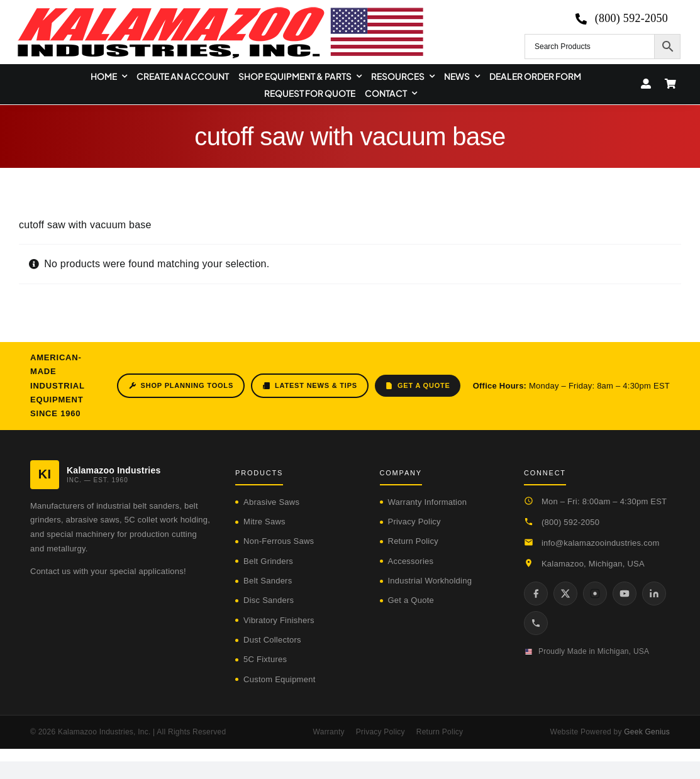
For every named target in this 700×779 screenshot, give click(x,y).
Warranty (329, 732)
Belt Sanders (268, 581)
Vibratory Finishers (279, 620)
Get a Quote (418, 386)
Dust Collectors (272, 640)
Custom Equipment (279, 679)
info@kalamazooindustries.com (601, 543)
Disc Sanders (269, 600)
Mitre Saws (264, 522)
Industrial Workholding (430, 581)
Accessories (411, 561)
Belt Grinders (268, 561)
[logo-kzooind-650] (220, 11)
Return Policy (413, 541)
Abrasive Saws (271, 502)
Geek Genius (647, 732)
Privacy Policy (414, 522)
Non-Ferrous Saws (279, 541)
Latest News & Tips (310, 386)
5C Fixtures (265, 659)
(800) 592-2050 (570, 522)
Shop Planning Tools (181, 386)
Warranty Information (428, 502)
